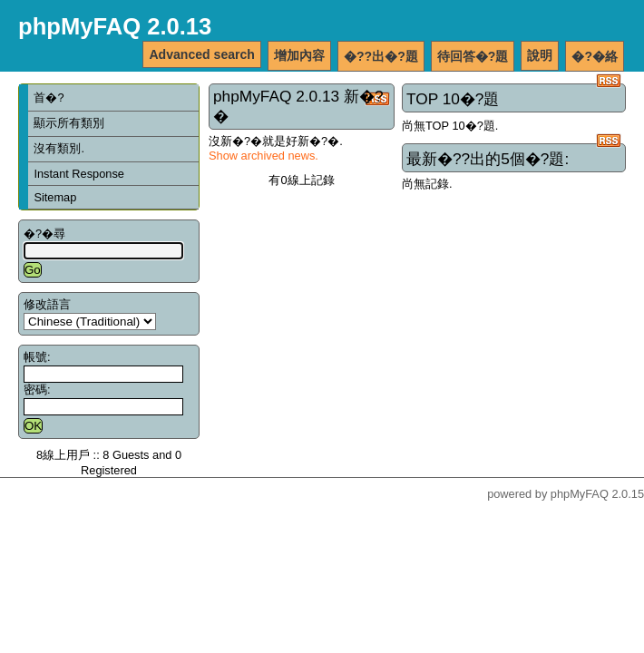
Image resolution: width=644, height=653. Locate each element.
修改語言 (47, 304)
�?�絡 (595, 56)
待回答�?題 (473, 56)
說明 (540, 55)
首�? (49, 97)
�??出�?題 (381, 56)
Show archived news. (263, 156)
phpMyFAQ (580, 494)
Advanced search (202, 54)
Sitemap (55, 197)
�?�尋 (44, 234)
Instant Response (79, 174)
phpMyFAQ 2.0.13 (115, 26)
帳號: (37, 357)
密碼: (37, 390)
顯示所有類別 (69, 123)
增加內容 (299, 55)
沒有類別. (59, 148)
